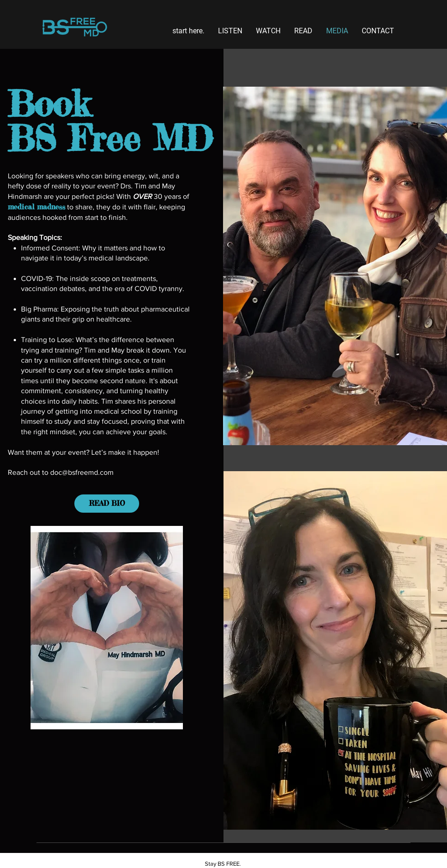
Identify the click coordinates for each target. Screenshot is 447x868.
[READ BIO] (107, 504)
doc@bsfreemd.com (82, 472)
